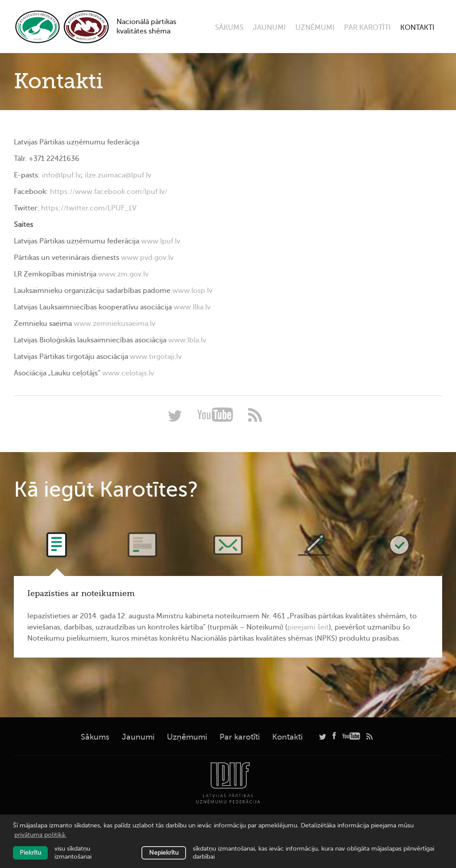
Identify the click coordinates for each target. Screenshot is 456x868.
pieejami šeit (308, 627)
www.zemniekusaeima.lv (114, 324)
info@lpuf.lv (61, 175)
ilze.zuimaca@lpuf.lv (118, 175)
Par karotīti (367, 28)
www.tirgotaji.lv (156, 357)
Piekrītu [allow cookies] (30, 853)
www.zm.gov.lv (123, 274)
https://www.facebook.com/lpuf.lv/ (109, 192)
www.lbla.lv (187, 340)
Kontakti (417, 28)
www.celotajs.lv (128, 373)
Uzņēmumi (315, 28)
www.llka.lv (192, 307)
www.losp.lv (192, 291)
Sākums (229, 28)
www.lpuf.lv (161, 241)
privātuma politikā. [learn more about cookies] (40, 835)
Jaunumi (269, 28)
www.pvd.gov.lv (147, 258)
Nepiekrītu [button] (164, 853)
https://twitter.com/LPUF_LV (89, 208)
